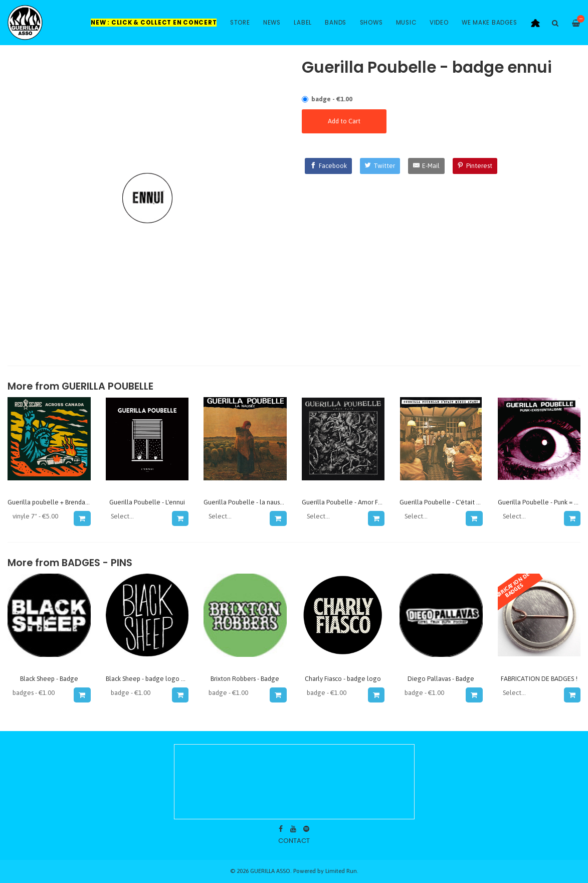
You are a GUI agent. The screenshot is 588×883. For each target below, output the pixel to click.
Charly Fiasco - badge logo (343, 679)
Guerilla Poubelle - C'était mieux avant (455, 502)
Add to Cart (344, 121)
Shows (371, 23)
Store (240, 23)
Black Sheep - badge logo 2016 (150, 679)
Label (303, 23)
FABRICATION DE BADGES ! (539, 679)
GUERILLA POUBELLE (108, 386)
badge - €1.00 (332, 99)
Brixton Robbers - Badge (245, 679)
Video (439, 23)
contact (294, 841)
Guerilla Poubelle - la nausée (246, 502)
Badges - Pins (97, 563)
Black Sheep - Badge (49, 679)
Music (406, 23)
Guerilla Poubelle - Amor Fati (344, 502)
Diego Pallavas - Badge (441, 679)
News (272, 23)
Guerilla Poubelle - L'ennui (147, 502)
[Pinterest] (475, 166)
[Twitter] (380, 166)
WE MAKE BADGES (489, 23)
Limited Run (341, 871)
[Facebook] (328, 166)
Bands (336, 23)
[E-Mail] (426, 166)
